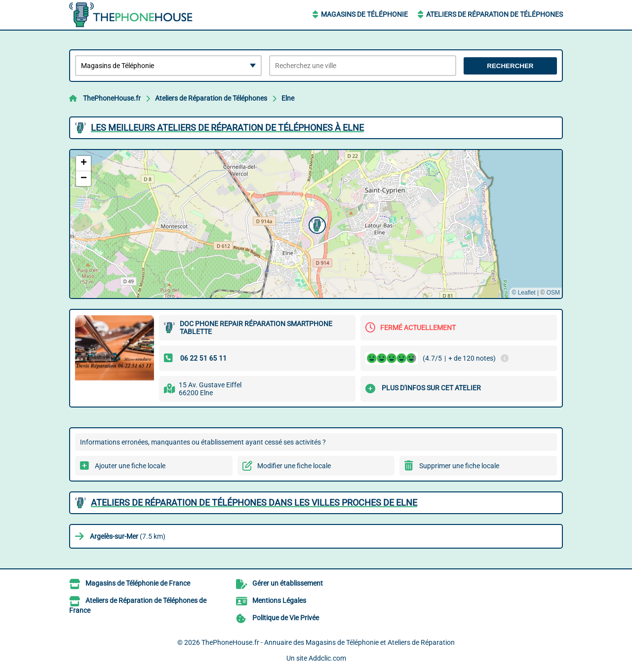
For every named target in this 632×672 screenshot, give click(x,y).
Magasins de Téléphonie (364, 14)
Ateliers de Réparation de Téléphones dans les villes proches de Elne (254, 503)
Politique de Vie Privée (286, 618)
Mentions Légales (279, 600)
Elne (288, 98)
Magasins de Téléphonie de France (138, 583)
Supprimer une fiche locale (459, 466)
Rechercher (510, 66)
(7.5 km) (128, 536)
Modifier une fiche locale (294, 466)
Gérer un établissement (288, 583)
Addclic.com (327, 658)
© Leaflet (523, 293)
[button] (316, 224)
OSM (553, 293)
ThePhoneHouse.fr (112, 98)
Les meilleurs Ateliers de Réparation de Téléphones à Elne (227, 128)
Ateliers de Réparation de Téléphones (494, 14)
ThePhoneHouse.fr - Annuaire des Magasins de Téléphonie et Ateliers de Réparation (328, 642)
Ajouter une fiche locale (130, 466)
